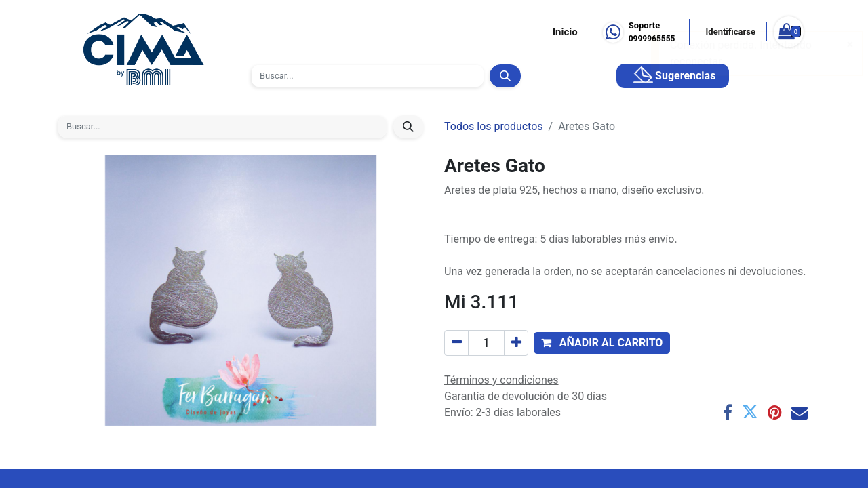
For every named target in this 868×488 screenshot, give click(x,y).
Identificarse (731, 32)
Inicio (565, 32)
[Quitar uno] (456, 343)
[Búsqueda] (505, 76)
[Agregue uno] (516, 343)
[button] (602, 343)
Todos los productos (494, 126)
